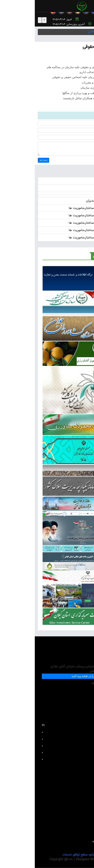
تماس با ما (85, 835)
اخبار (86, 181)
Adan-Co (73, 859)
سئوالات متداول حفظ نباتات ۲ (74, 842)
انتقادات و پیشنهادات (79, 795)
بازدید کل (49, 759)
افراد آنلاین (49, 725)
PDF (67, 56)
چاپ (86, 56)
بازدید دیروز (49, 739)
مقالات (87, 808)
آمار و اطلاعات (83, 815)
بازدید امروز (49, 732)
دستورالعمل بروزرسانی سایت (75, 822)
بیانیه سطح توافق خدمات (44, 855)
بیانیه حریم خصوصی (77, 855)
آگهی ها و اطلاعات (76, 188)
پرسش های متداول (80, 788)
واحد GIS (86, 828)
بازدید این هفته (49, 746)
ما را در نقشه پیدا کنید (49, 676)
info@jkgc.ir (82, 697)
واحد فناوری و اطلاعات (78, 801)
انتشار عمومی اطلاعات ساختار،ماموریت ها (61, 208)
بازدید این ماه (49, 752)
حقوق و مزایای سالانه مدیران (70, 201)
